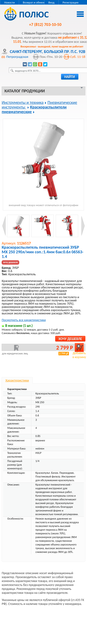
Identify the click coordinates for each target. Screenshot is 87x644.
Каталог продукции (24, 91)
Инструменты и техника (23, 102)
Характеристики (17, 380)
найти (70, 77)
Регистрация (71, 2)
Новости (10, 2)
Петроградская (17, 57)
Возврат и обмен (34, 2)
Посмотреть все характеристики (24, 320)
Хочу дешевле (70, 339)
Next (83, 226)
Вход (51, 2)
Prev (4, 226)
